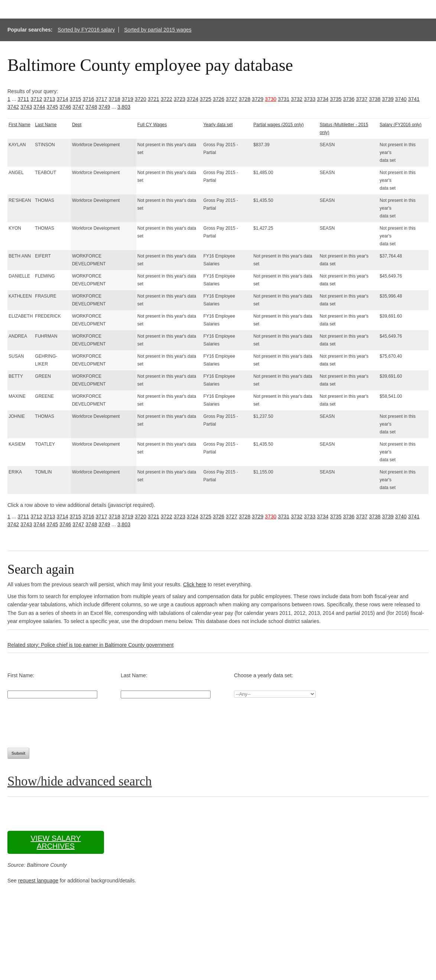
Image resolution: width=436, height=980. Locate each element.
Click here (195, 584)
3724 (193, 99)
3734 (323, 99)
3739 (388, 99)
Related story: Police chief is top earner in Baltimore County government (90, 645)
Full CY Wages (152, 125)
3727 (232, 99)
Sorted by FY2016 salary (86, 30)
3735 (336, 99)
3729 (258, 99)
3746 (65, 107)
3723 (180, 99)
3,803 (124, 107)
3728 (245, 99)
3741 (414, 99)
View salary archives (56, 842)
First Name (19, 125)
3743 (26, 107)
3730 (271, 99)
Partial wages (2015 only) (278, 125)
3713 (49, 99)
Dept (77, 125)
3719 (128, 99)
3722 (167, 99)
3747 (78, 107)
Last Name (46, 125)
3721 (154, 99)
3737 (362, 99)
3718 (115, 99)
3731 (284, 99)
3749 (104, 107)
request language (38, 881)
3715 (75, 99)
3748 (91, 107)
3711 (23, 99)
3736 (349, 99)
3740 (401, 99)
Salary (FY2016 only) (401, 125)
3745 (52, 107)
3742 (13, 107)
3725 (206, 99)
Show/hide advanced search (80, 781)
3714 (62, 99)
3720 (141, 99)
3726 (219, 99)
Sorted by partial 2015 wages (158, 30)
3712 (36, 99)
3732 (297, 99)
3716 (88, 99)
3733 (310, 99)
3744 (39, 107)
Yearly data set (218, 125)
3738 (375, 99)
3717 (102, 99)
